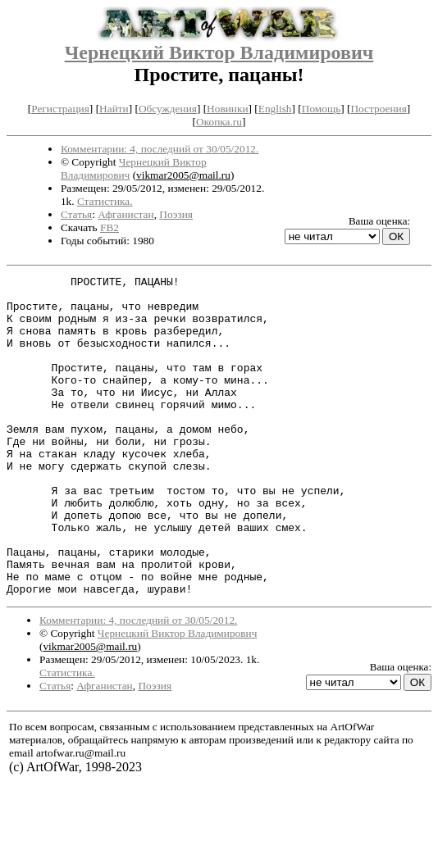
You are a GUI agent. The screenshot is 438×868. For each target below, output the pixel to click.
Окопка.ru (219, 122)
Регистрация (60, 109)
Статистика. (105, 201)
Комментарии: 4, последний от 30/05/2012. (160, 149)
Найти (114, 109)
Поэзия (176, 214)
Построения (378, 109)
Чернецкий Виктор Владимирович (219, 52)
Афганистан (125, 214)
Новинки (227, 109)
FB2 (109, 227)
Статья (76, 214)
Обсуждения (168, 109)
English (275, 109)
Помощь (321, 109)
